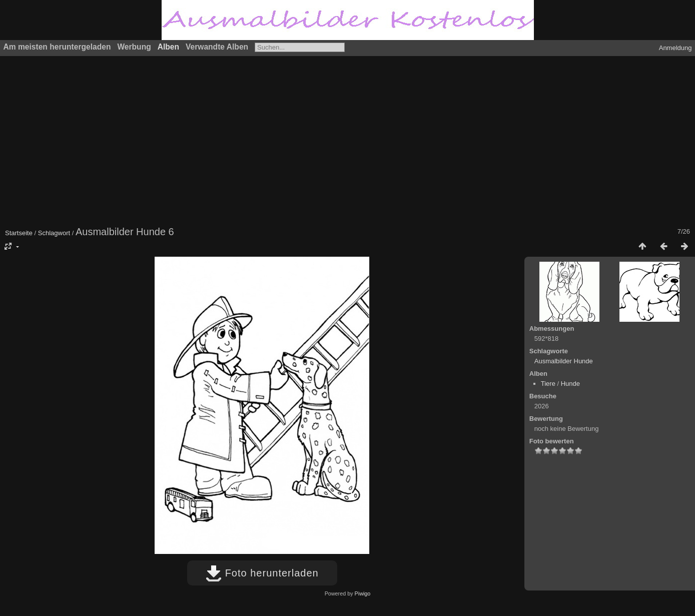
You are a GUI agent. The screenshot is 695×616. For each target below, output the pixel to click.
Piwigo (363, 593)
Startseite (19, 233)
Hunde (570, 384)
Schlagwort (54, 233)
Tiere (548, 384)
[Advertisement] (308, 140)
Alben (168, 47)
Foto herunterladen (262, 573)
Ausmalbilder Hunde (564, 361)
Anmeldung (675, 48)
